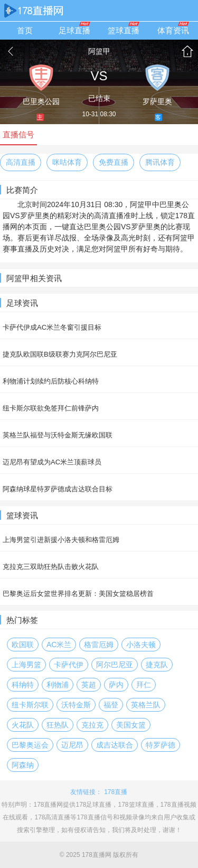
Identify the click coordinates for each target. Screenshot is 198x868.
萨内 (116, 685)
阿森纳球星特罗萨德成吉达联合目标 (58, 489)
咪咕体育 (67, 162)
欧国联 (23, 645)
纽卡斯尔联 (30, 705)
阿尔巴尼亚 (115, 665)
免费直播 (114, 162)
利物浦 (58, 685)
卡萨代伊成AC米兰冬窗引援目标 (52, 327)
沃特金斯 (76, 705)
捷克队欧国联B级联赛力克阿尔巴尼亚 (60, 354)
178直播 (116, 792)
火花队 (23, 725)
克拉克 (92, 725)
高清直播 (21, 162)
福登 (111, 705)
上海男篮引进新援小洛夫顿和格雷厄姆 (61, 540)
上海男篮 (26, 665)
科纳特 (23, 685)
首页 (187, 51)
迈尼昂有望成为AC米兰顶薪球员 (52, 462)
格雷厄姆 (99, 645)
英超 (89, 685)
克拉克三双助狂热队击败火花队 (51, 567)
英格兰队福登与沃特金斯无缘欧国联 (58, 435)
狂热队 (58, 725)
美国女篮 (131, 725)
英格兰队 (146, 705)
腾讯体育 (160, 162)
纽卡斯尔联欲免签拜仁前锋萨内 (51, 408)
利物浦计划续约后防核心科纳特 (51, 381)
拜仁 (144, 685)
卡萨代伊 (69, 665)
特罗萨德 (161, 745)
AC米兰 (59, 645)
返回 (11, 51)
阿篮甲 (99, 51)
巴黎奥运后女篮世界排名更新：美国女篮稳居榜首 (78, 594)
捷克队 (157, 665)
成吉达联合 (115, 745)
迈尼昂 (72, 745)
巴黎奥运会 (30, 745)
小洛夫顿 (141, 645)
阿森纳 (23, 765)
